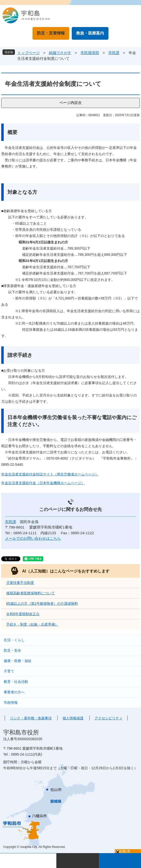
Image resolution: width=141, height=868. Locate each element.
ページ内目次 (70, 103)
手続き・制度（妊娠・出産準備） (32, 624)
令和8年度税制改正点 (23, 614)
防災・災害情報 (51, 33)
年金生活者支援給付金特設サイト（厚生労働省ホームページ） (50, 474)
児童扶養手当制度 (20, 583)
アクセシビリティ (108, 718)
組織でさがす (60, 53)
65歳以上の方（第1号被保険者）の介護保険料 (42, 603)
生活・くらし (14, 640)
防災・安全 (12, 650)
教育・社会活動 (16, 682)
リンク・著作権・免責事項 (31, 718)
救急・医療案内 (90, 33)
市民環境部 (90, 53)
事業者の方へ (14, 692)
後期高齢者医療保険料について (31, 593)
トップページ (29, 53)
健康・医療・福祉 (18, 661)
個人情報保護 (73, 718)
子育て (9, 671)
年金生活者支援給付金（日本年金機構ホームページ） (43, 483)
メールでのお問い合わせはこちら (33, 538)
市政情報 (11, 702)
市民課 (114, 53)
